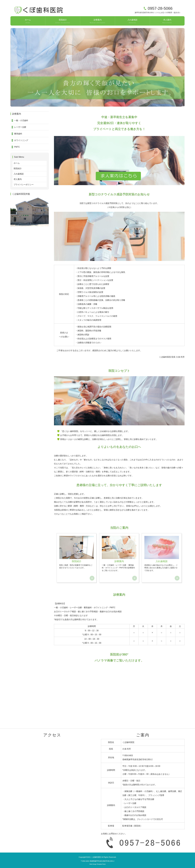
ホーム (28, 21)
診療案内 (98, 21)
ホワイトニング (21, 140)
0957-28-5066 (160, 8)
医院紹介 (63, 21)
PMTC (17, 147)
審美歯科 (18, 134)
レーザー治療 (20, 127)
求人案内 (167, 21)
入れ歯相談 (132, 21)
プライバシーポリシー (24, 185)
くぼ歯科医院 (96, 857)
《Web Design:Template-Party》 (97, 864)
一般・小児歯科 (21, 120)
